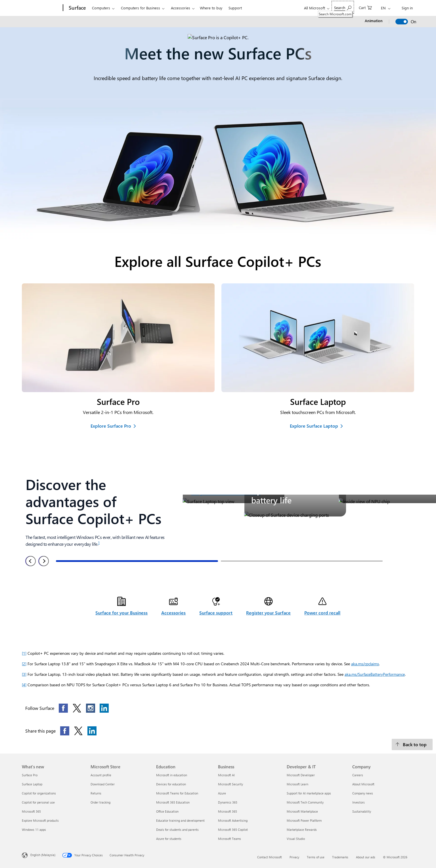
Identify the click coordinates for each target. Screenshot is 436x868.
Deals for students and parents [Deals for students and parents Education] (177, 830)
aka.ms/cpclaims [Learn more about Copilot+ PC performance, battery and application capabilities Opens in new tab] (365, 664)
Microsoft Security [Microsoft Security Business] (230, 784)
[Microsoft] (41, 8)
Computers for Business (141, 8)
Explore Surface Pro (111, 426)
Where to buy (211, 8)
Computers (101, 8)
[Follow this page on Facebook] (63, 708)
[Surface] (77, 8)
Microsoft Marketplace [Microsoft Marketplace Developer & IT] (302, 811)
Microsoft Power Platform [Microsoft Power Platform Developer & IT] (304, 820)
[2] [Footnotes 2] (24, 664)
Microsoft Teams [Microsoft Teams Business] (229, 839)
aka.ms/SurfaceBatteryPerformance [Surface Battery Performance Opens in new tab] (375, 674)
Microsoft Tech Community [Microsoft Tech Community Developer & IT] (305, 802)
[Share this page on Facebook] (65, 731)
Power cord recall (322, 613)
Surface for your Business (121, 613)
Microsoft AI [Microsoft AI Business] (226, 775)
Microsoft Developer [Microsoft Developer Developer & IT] (301, 775)
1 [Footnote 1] (99, 543)
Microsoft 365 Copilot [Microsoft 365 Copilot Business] (233, 830)
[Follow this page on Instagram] (91, 708)
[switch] (402, 22)
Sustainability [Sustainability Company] (362, 811)
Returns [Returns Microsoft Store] (96, 793)
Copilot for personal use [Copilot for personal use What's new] (38, 802)
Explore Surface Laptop (314, 426)
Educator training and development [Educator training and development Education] (180, 820)
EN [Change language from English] (383, 8)
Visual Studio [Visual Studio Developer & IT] (296, 839)
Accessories (181, 8)
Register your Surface (268, 613)
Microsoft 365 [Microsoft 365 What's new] (31, 811)
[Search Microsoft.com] (343, 7)
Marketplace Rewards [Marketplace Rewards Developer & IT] (302, 830)
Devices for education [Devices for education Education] (171, 784)
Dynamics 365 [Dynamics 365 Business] (228, 802)
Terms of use (316, 857)
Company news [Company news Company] (363, 793)
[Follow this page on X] (77, 708)
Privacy (294, 857)
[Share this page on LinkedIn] (92, 731)
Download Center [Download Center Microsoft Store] (103, 784)
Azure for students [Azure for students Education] (169, 839)
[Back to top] (412, 744)
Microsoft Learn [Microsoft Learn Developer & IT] (297, 784)
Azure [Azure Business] (222, 793)
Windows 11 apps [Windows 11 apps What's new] (34, 830)
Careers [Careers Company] (358, 775)
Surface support (216, 613)
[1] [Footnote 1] (24, 653)
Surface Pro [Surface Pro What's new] (30, 775)
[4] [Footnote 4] (24, 685)
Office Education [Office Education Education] (167, 811)
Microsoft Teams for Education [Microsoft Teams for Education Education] (177, 793)
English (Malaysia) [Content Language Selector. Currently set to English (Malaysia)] (43, 855)
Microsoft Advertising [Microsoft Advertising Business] (233, 820)
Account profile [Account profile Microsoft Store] (101, 775)
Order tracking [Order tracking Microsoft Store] (100, 802)
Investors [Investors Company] (359, 802)
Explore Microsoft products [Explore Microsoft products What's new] (40, 820)
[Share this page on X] (78, 731)
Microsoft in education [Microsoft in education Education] (172, 775)
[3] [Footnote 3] (24, 674)
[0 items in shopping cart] (365, 7)
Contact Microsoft (270, 857)
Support (235, 8)
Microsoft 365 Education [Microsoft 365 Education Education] (173, 802)
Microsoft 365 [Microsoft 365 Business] (228, 811)
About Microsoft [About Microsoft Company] (363, 784)
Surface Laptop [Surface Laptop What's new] (32, 784)
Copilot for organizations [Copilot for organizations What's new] (39, 793)
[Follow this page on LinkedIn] (104, 708)
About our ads (366, 857)
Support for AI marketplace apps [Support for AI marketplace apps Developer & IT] (309, 793)
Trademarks (340, 857)
